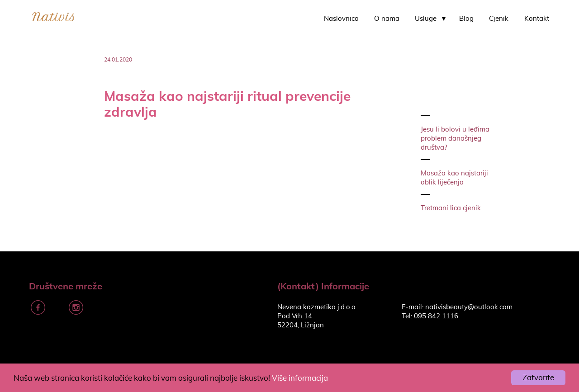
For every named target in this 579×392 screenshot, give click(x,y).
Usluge (426, 19)
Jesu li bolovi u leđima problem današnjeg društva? (455, 139)
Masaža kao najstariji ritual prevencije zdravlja (227, 104)
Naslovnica (341, 19)
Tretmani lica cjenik (451, 208)
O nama (387, 19)
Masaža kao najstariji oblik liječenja (454, 178)
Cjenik (499, 19)
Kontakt (537, 19)
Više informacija (300, 378)
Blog (466, 19)
